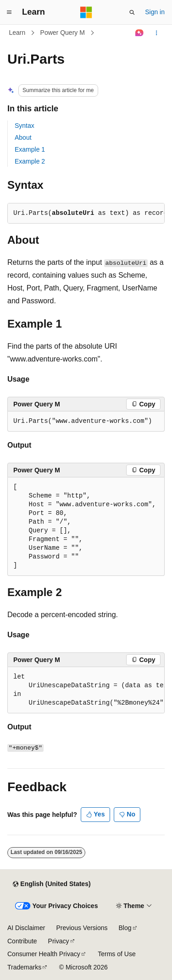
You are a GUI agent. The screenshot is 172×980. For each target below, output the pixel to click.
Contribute (22, 941)
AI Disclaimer (26, 928)
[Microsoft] (86, 12)
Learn (17, 33)
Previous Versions (82, 928)
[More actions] (157, 33)
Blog (125, 928)
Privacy (59, 941)
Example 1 (30, 149)
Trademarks (24, 967)
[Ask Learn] (140, 33)
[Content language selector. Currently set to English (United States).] (52, 884)
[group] (86, 690)
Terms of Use (117, 954)
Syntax (25, 126)
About (23, 137)
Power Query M (63, 33)
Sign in (155, 12)
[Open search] (132, 12)
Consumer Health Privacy (44, 954)
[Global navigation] (9, 12)
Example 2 (30, 161)
